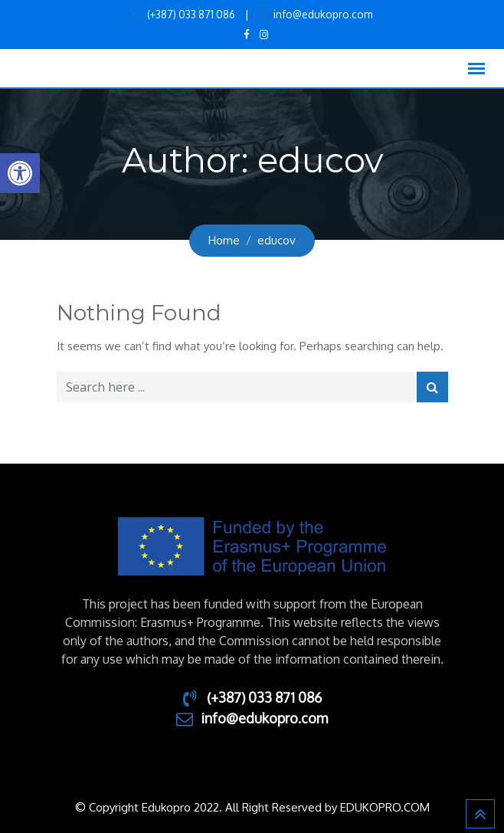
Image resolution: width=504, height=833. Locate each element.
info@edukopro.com (323, 14)
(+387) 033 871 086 (190, 14)
